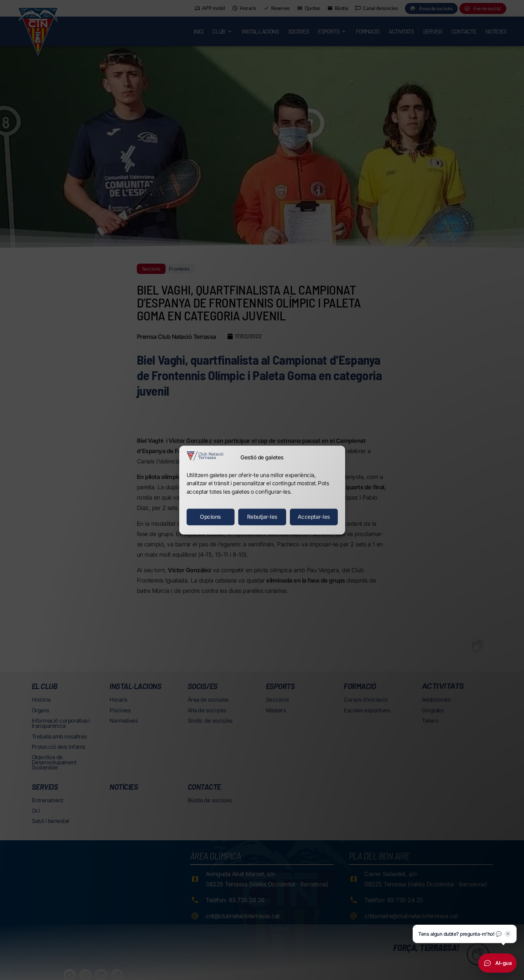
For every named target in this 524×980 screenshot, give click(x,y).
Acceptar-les (314, 517)
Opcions (210, 517)
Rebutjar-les (262, 517)
